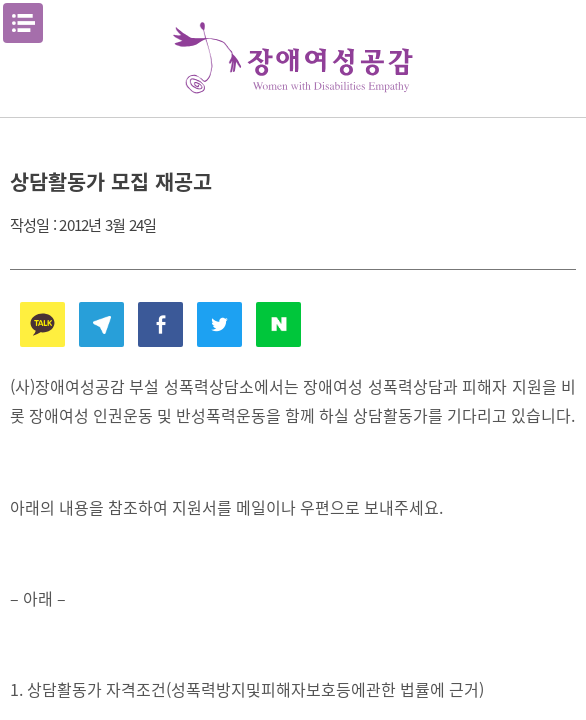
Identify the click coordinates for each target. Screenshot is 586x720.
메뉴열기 (23, 23)
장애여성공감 (293, 58)
